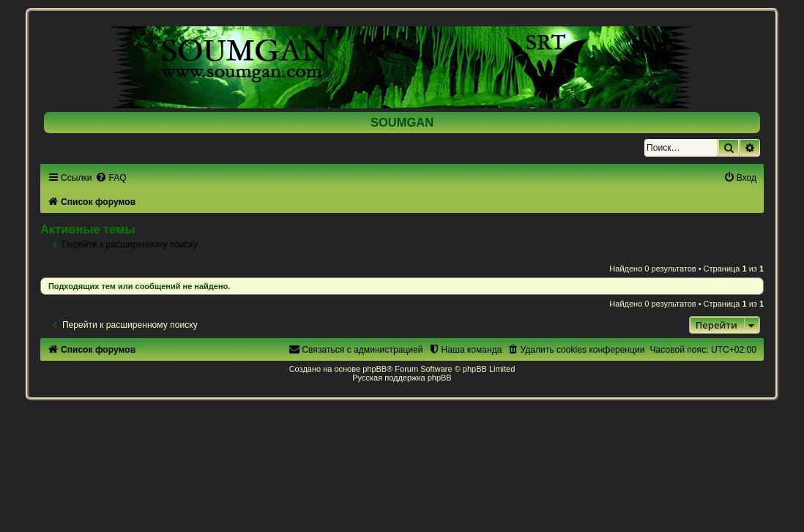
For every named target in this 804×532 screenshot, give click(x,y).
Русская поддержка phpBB (402, 378)
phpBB (375, 369)
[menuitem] (111, 178)
